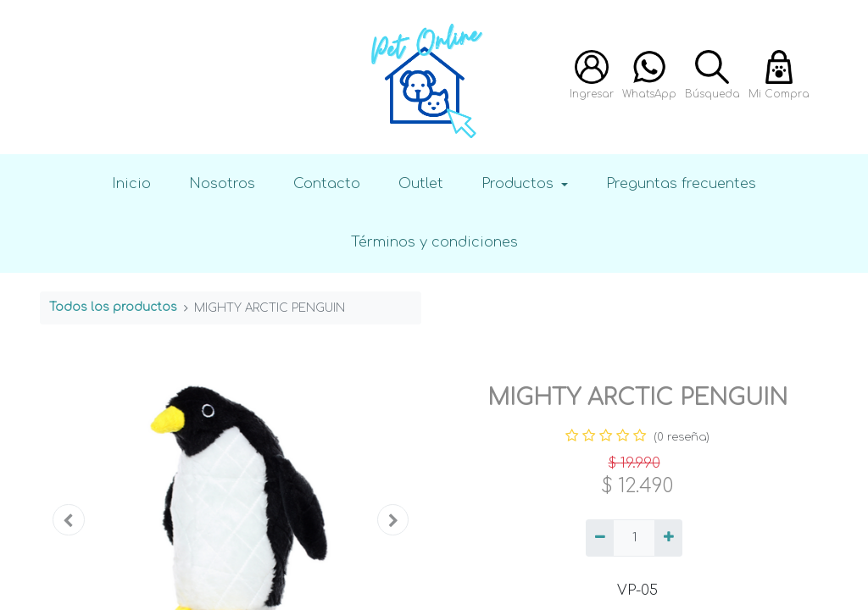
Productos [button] (520, 183)
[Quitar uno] (600, 538)
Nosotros (222, 183)
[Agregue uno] (668, 538)
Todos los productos (113, 307)
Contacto (327, 183)
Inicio (131, 183)
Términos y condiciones (434, 242)
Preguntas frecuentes (681, 183)
